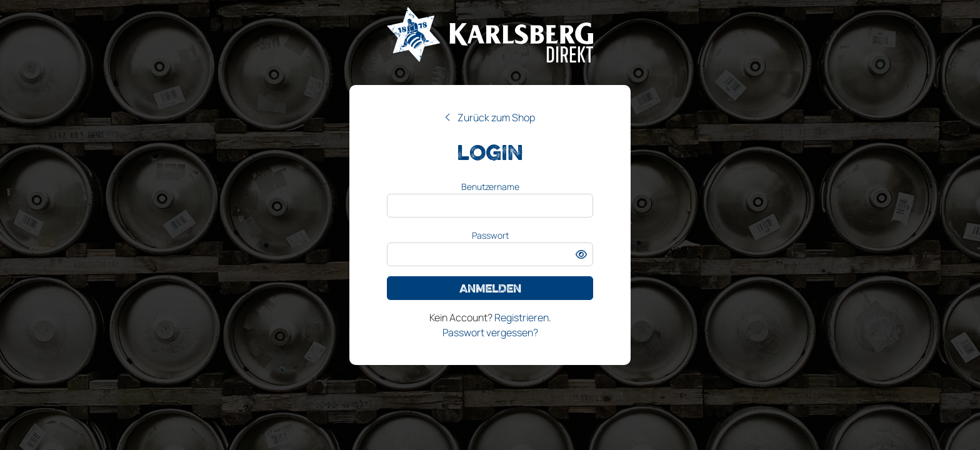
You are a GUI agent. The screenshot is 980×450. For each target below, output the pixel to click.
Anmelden (490, 288)
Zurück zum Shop (496, 117)
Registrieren (522, 317)
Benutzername (490, 187)
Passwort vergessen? (490, 332)
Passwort (490, 235)
